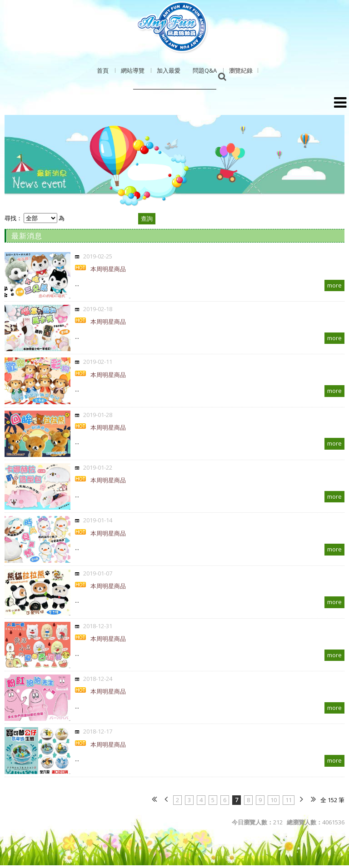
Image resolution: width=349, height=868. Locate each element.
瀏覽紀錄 (241, 70)
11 (289, 800)
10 (274, 800)
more (334, 285)
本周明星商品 (108, 269)
